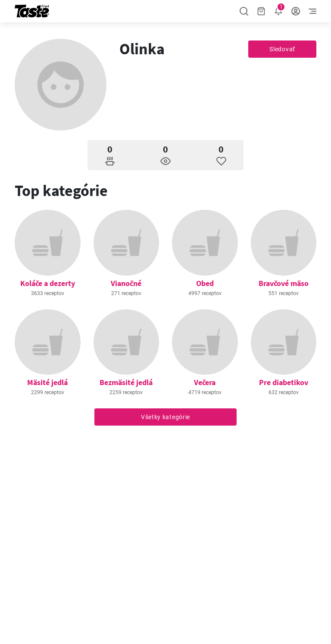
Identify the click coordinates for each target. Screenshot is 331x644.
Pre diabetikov (284, 382)
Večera (205, 382)
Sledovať (282, 49)
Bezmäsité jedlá (126, 382)
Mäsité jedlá (47, 382)
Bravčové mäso (284, 283)
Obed (205, 283)
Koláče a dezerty (48, 283)
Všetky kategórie (165, 417)
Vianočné (126, 283)
